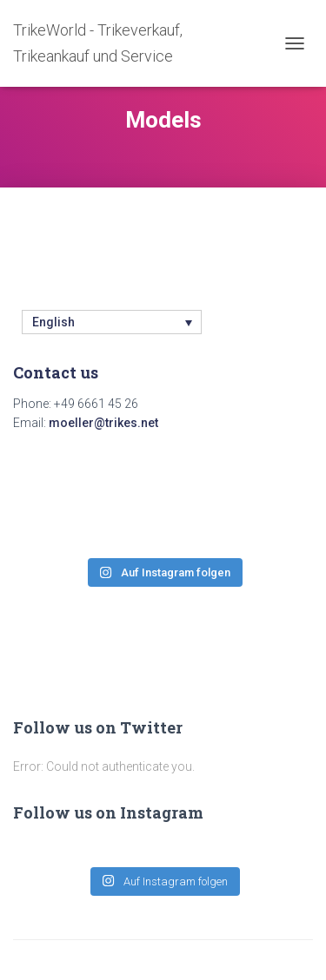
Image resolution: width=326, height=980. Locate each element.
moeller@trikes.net (103, 423)
